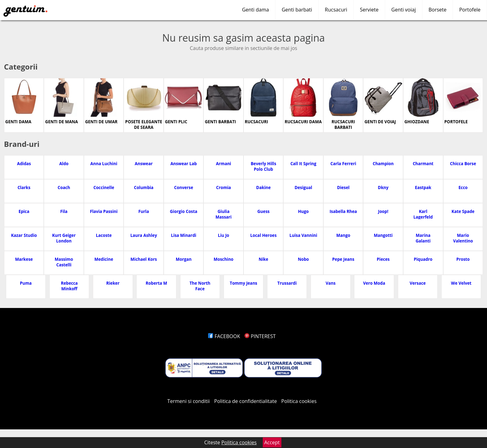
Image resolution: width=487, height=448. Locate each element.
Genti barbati (297, 10)
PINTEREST (260, 336)
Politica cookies (299, 401)
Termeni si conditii (189, 401)
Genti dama (255, 10)
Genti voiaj (404, 10)
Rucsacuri (336, 10)
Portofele (470, 10)
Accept (272, 442)
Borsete (438, 10)
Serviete (369, 10)
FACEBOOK (224, 336)
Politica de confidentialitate (246, 401)
